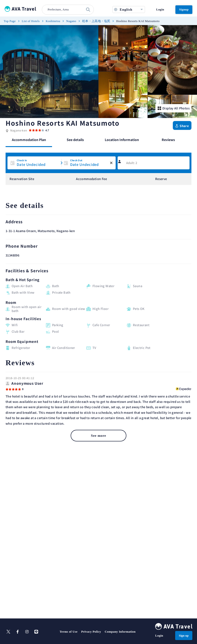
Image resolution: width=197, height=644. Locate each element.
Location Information (122, 140)
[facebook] (18, 632)
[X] (8, 632)
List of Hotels (31, 21)
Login (160, 9)
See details (75, 140)
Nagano (71, 21)
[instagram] (27, 632)
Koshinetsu (53, 21)
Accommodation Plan (29, 140)
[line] (36, 632)
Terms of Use (68, 632)
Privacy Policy (91, 632)
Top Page (10, 21)
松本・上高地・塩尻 (96, 21)
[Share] (182, 125)
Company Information (120, 632)
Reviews (168, 140)
